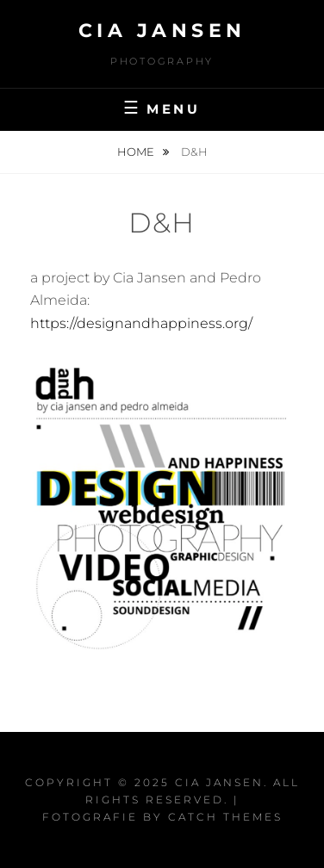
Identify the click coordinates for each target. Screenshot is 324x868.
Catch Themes (225, 817)
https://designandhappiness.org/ (141, 323)
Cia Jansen (162, 31)
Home (137, 152)
